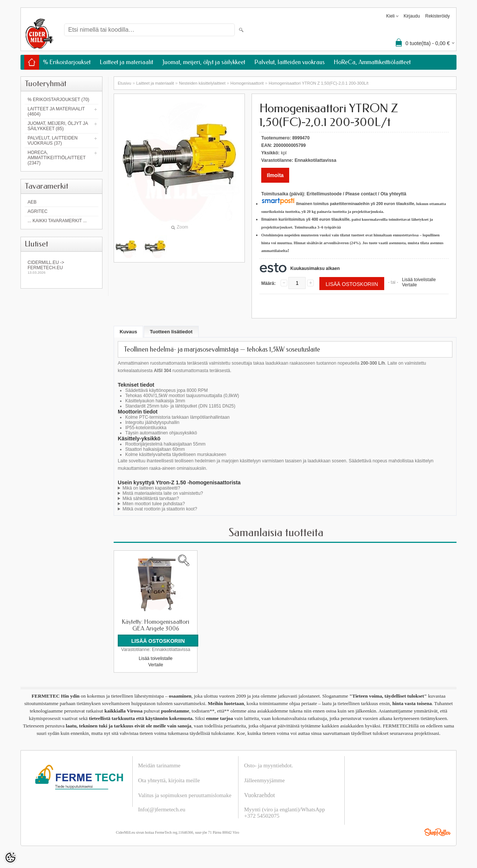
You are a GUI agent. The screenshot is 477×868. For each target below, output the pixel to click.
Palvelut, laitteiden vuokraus (290, 62)
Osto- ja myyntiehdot (268, 765)
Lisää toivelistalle (419, 280)
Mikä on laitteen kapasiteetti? (151, 488)
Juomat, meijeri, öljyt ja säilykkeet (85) (58, 126)
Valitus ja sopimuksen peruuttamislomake (185, 795)
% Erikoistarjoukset (67, 62)
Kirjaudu (412, 16)
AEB (32, 202)
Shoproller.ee (437, 832)
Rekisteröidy (437, 16)
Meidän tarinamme (159, 765)
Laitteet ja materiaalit (127, 62)
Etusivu (124, 83)
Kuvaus (128, 332)
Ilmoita (275, 175)
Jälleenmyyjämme (264, 780)
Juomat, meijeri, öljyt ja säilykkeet (204, 62)
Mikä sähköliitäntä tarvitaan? (151, 499)
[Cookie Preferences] (10, 858)
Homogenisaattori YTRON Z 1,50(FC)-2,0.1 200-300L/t (319, 83)
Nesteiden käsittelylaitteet (202, 83)
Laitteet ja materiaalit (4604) (56, 111)
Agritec (37, 211)
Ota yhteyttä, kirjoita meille (169, 780)
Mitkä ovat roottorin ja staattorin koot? (160, 509)
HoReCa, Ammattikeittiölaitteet (372, 62)
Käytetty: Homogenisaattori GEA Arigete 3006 (156, 625)
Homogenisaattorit (247, 83)
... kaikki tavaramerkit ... (57, 221)
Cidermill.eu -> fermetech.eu (61, 267)
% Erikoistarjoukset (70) (59, 100)
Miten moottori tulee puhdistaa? (154, 504)
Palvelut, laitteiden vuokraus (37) (53, 141)
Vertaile (410, 285)
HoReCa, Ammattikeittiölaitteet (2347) (57, 158)
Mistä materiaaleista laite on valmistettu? (163, 493)
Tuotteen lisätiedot (171, 332)
